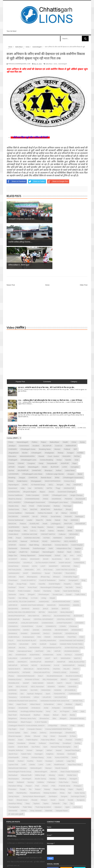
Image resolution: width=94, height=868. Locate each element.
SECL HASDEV (70, 495)
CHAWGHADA (47, 577)
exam (21, 694)
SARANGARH (14, 527)
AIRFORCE (13, 559)
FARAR (47, 591)
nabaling (62, 733)
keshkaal (12, 541)
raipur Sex (13, 510)
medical (60, 506)
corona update (14, 687)
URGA (36, 651)
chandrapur (13, 534)
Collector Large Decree (55, 428)
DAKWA (36, 584)
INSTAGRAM (34, 602)
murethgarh (27, 733)
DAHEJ (26, 584)
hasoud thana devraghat (61, 701)
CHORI (46, 449)
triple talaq (27, 761)
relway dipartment (28, 510)
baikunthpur (49, 64)
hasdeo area (13, 460)
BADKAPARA (64, 559)
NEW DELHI (29, 623)
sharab (41, 410)
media (49, 474)
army (48, 665)
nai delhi (69, 541)
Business (27, 573)
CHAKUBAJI (13, 488)
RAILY (41, 630)
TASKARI (68, 471)
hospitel (21, 421)
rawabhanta (35, 747)
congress (31, 417)
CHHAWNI (79, 577)
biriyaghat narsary (77, 673)
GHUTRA (12, 598)
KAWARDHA (79, 517)
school (57, 510)
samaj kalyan (14, 750)
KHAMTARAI (13, 520)
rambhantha (22, 747)
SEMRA (62, 641)
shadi (42, 485)
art (55, 665)
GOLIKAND (24, 598)
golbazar (42, 697)
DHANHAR (35, 588)
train (25, 464)
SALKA (78, 637)
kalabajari (35, 506)
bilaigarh (63, 673)
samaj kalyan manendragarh (34, 750)
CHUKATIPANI (27, 580)
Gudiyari (53, 598)
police (11, 396)
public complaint (33, 449)
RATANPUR (80, 478)
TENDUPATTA (59, 648)
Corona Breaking (46, 414)
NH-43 (35, 471)
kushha (30, 715)
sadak (57, 545)
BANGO (36, 563)
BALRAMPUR (23, 425)
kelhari (59, 425)
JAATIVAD (39, 605)
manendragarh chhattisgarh (51, 541)
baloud (56, 669)
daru (26, 687)
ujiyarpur (58, 761)
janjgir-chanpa (14, 485)
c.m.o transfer (41, 676)
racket (37, 545)
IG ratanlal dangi (38, 439)
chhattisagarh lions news (32, 428)
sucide (71, 754)
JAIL (49, 605)
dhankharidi (70, 687)
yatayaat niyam (62, 765)
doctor (51, 446)
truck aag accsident (43, 761)
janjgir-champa (76, 449)
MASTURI (68, 478)
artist (75, 665)
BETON (42, 566)
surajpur (70, 407)
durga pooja (22, 538)
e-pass (73, 690)
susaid (69, 549)
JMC (10, 609)
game (32, 538)
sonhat (11, 425)
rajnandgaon (14, 439)
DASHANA (47, 584)
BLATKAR (55, 421)
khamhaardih (14, 712)
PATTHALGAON (15, 524)
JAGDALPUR (69, 442)
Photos (11, 630)
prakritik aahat (65, 740)
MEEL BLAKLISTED (77, 616)
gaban (11, 697)
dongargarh (73, 534)
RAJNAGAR (80, 453)
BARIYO (65, 563)
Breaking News (45, 403)
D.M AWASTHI (14, 584)
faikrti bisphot (32, 694)
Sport (48, 648)
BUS (67, 513)
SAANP (26, 637)
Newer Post (11, 239)
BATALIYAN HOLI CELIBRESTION (22, 566)
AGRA (76, 556)
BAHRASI (26, 563)
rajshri (79, 743)
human (30, 704)
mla (25, 485)
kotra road (32, 541)
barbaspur (79, 471)
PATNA (77, 410)
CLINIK (39, 580)
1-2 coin (34, 552)
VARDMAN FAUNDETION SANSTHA (55, 655)
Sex (22, 648)
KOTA (35, 520)
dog (45, 690)
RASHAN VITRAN (32, 634)
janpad (59, 704)
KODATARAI (35, 609)
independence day (64, 502)
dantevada (25, 502)
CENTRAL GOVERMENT (44, 573)
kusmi (39, 715)
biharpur (56, 531)
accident (36, 400)
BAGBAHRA (13, 563)
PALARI (67, 623)
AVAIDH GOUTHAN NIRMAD (32, 559)
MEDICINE (66, 520)
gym (45, 701)
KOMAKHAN (48, 609)
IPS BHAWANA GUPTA (52, 602)
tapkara (36, 758)
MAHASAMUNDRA (27, 410)
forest (11, 435)
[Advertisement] (47, 260)
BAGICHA (12, 478)
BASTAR (34, 464)
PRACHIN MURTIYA (42, 626)
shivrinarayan (44, 549)
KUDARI (79, 609)
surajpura (81, 754)
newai (11, 736)
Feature (23, 478)
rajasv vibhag (59, 743)
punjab (23, 743)
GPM (34, 598)
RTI (39, 524)
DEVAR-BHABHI (61, 584)
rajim (71, 743)
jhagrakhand (13, 407)
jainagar (39, 704)
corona (11, 417)
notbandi (20, 736)
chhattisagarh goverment (73, 432)
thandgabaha (14, 761)
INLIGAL (22, 602)
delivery (43, 687)
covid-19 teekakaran (47, 534)
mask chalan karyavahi (70, 726)
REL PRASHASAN (50, 634)
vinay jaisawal (36, 765)
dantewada (30, 467)
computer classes (34, 683)
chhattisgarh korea (28, 403)
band (21, 531)
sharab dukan (22, 754)
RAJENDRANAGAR (54, 630)
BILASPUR (47, 400)
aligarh (78, 658)
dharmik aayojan (15, 690)
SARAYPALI (56, 495)
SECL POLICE (22, 641)
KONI (59, 609)
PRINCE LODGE (60, 626)
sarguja (22, 432)
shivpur (44, 754)
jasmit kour (13, 708)
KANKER (25, 471)
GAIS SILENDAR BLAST (27, 595)
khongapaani (36, 435)
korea (55, 64)
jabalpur (60, 481)
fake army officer (48, 694)
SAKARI (50, 637)
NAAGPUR (70, 492)
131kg (44, 552)
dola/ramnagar (39, 502)
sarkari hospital (45, 510)
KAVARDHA (56, 453)
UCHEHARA (25, 651)
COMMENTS (51, 580)
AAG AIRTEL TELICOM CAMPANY (22, 556)
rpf (70, 747)
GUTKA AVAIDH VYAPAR (45, 517)
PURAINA (74, 626)
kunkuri (21, 715)
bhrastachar (44, 673)
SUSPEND (13, 648)
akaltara (69, 658)
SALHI (68, 637)
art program (65, 665)
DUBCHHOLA (14, 591)
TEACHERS (70, 527)
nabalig (52, 733)
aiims (60, 658)
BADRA (76, 559)
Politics (35, 396)
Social (47, 527)
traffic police (80, 549)
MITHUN (24, 619)
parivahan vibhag (15, 740)
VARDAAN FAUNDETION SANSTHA (23, 655)
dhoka (28, 690)
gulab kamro (22, 435)
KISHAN (25, 520)
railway (57, 460)
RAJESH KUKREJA (74, 630)
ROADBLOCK (14, 637)
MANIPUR (61, 616)
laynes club (13, 719)
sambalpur (53, 750)
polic (53, 740)
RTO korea (48, 524)
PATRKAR (35, 495)
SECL (51, 439)
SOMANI (58, 644)
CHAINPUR (13, 577)
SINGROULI (36, 527)
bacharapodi (25, 669)
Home (47, 239)
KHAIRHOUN (21, 609)
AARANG (74, 474)
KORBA (80, 407)
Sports (25, 481)
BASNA (73, 467)
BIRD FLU (47, 570)
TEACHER (58, 527)
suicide (68, 414)
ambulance (36, 662)
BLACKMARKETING (62, 570)
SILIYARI (34, 644)
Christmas (73, 580)
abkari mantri (35, 658)
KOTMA (47, 492)
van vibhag (23, 552)
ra (30, 743)
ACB (79, 510)
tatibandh (56, 758)
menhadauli (13, 729)
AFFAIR (11, 421)
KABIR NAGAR (65, 517)
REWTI (64, 634)
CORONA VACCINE (30, 488)
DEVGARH (73, 488)
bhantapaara (32, 531)
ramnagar (68, 460)
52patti (52, 552)
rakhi (11, 747)
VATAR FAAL (78, 655)
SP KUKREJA (70, 644)
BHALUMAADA (66, 566)
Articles (24, 513)
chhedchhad (76, 456)
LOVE (65, 421)
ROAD (45, 495)
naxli (69, 506)
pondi (32, 460)
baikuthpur (58, 464)
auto (83, 665)
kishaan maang (38, 712)
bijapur (42, 446)
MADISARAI (66, 612)
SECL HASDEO (15, 456)
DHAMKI (24, 588)
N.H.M (57, 619)
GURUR (43, 598)
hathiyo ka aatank (45, 467)
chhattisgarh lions (59, 449)
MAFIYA (77, 612)
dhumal (37, 690)
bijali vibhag (34, 499)
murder (25, 407)
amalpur (12, 662)
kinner (22, 541)
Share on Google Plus (58, 181)
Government (24, 400)
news (79, 541)
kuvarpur (49, 715)
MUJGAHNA (46, 619)
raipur (44, 396)
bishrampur (13, 676)
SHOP (26, 527)
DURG (25, 439)
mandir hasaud (61, 722)
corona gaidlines (15, 467)
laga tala (71, 715)
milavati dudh (26, 729)
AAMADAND (44, 556)
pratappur (78, 740)
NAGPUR (77, 439)
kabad (77, 538)
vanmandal (13, 765)
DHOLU (46, 588)
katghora (50, 708)
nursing (31, 736)
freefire (78, 694)
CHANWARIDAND (32, 453)
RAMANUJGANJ (15, 634)
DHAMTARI (37, 425)
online (77, 506)
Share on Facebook (16, 181)
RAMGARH (29, 524)
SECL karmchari (37, 641)
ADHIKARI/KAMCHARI (61, 556)
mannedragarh (48, 506)
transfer (12, 552)
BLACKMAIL (57, 513)
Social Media (56, 471)
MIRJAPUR (13, 619)
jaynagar (12, 506)
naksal (57, 474)
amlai (46, 662)
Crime (74, 396)
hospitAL (68, 538)
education (12, 410)
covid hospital (77, 499)
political (67, 403)
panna (75, 736)
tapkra (46, 758)
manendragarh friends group (20, 726)
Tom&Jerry (13, 651)
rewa (62, 747)
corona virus (69, 435)
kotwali (11, 715)
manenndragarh (41, 726)
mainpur (49, 722)
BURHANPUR (14, 573)
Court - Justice (53, 410)
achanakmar (49, 658)
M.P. (56, 612)
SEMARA (51, 641)
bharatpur (49, 425)
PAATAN (56, 623)
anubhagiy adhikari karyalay (31, 665)
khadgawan (49, 407)
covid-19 (59, 400)
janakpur (12, 400)
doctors (50, 481)
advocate (12, 531)
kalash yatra (26, 708)
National (24, 495)
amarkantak (23, 662)
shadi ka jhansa (15, 453)
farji (60, 694)
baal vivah (13, 669)
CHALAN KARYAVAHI (30, 577)
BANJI (46, 563)
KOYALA (68, 609)
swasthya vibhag (15, 758)
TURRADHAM (74, 648)
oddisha (41, 736)
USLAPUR (47, 651)
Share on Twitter (36, 181)
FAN (39, 591)
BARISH (55, 563)
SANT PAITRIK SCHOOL (66, 524)
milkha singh (40, 729)
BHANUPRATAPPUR (17, 570)
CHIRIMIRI (13, 403)
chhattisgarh (36, 407)
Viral (76, 414)
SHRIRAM (12, 644)
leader (30, 474)
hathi (51, 502)
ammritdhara (68, 662)
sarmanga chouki (78, 750)
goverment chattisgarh (67, 446)
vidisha (24, 765)
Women (57, 403)
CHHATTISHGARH (64, 577)
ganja (41, 417)
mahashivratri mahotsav (18, 722)
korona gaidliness (15, 449)
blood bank (47, 499)
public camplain (44, 460)
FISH (82, 591)
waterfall (49, 765)
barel (64, 669)
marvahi (54, 726)
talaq (27, 758)
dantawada (13, 502)
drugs (11, 538)
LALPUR (38, 612)
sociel (53, 754)
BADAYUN (51, 559)
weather (61, 485)
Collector (62, 488)
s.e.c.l (33, 485)
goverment (13, 442)
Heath (45, 478)
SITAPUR (12, 499)
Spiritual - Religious (35, 648)
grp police (36, 701)
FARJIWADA (59, 591)
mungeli (60, 439)
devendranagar (56, 687)
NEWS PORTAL (43, 623)
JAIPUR (57, 605)
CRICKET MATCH (48, 488)
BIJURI (79, 485)
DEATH (76, 513)
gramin (11, 701)
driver (53, 690)
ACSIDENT (13, 513)
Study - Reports (38, 481)
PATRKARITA (14, 626)
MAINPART (53, 520)
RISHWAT (74, 634)
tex (72, 758)
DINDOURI (57, 588)
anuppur (71, 428)
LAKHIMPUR (26, 612)
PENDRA (68, 453)
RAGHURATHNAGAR (26, 630)
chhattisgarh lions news (58, 456)
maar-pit (39, 474)
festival (69, 694)
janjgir (70, 481)
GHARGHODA (14, 517)
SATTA (49, 442)
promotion (12, 743)
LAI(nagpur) (56, 478)
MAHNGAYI (22, 616)
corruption (75, 421)
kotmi (74, 712)
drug (83, 534)
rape (74, 417)
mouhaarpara (14, 733)
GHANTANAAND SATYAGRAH (71, 595)
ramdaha (47, 545)
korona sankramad (16, 474)
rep (68, 439)
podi (37, 740)
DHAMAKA (13, 588)
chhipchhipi (53, 680)
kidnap (25, 712)
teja (65, 758)
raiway (47, 743)
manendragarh (63, 64)
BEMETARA (46, 464)
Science (23, 499)
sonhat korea (14, 464)
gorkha (78, 697)
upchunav (77, 761)
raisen (38, 743)
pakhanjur (51, 736)
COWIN (63, 580)
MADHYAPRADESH (53, 435)
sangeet (64, 750)
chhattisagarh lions (29, 414)
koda (49, 712)
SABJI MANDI (38, 637)
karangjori (39, 708)
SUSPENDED (14, 481)
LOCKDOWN (13, 428)
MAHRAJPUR (36, 616)
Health (65, 396)
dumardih (63, 690)
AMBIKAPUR (71, 400)
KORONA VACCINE (32, 492)
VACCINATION (60, 651)
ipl (57, 467)
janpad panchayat (72, 704)
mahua (64, 467)
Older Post (84, 239)
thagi (58, 442)
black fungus (26, 676)
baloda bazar (46, 432)
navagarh (73, 733)
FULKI (11, 595)
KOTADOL (39, 442)
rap (65, 474)
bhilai (57, 432)
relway (61, 407)
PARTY (76, 623)
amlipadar (56, 662)
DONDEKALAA (71, 588)
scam (11, 754)
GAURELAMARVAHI (48, 595)
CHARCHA (33, 432)
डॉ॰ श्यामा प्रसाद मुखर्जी (16, 768)
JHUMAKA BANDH (72, 605)
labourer (60, 715)
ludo (49, 719)
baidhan (37, 669)
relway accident (50, 747)
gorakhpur (67, 697)
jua (30, 442)
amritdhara (13, 665)
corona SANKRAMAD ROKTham (58, 683)
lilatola (32, 719)
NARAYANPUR (69, 619)
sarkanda (12, 549)
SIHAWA (23, 644)
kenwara (60, 708)
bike (54, 673)
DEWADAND (76, 584)
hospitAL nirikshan (16, 704)
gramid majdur (55, 538)
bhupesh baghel (30, 446)
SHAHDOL (73, 641)
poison (45, 740)
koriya (59, 414)
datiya (34, 687)
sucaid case (57, 549)
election (12, 694)
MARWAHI (57, 492)
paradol (11, 545)
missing (52, 729)
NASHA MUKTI (14, 623)
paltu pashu (64, 736)
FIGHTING (72, 591)
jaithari (49, 704)
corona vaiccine (61, 499)
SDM (10, 641)
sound (62, 754)
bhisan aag (45, 531)
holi (76, 701)
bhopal (69, 464)
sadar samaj (80, 747)
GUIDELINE (34, 478)
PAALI (76, 520)
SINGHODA (46, 644)
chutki (81, 680)
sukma (51, 485)
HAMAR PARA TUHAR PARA (71, 598)
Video (11, 658)
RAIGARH (66, 410)
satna (22, 549)
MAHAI (11, 616)
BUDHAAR (78, 570)
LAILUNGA (13, 612)
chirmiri (21, 417)
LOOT (43, 520)
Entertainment (28, 591)
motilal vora (72, 729)
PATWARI (26, 626)
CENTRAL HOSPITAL (65, 573)
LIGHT (47, 612)
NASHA (81, 619)
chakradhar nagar (71, 531)
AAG (72, 510)
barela (72, 669)
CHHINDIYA (13, 580)
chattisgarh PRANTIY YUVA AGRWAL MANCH (26, 680)
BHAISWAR (35, 513)
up (65, 510)
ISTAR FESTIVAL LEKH (74, 602)
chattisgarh (13, 414)
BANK (70, 485)
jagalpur (78, 502)
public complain (24, 545)
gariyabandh (52, 417)
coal (22, 683)
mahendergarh (36, 722)
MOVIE (34, 619)
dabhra (62, 534)
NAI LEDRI (13, 495)
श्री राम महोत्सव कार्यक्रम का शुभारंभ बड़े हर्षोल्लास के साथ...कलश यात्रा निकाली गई (28, 827)
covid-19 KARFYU (28, 534)
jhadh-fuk (23, 506)
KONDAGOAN (14, 446)
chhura (64, 680)
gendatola (21, 697)
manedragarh (33, 421)
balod (80, 428)
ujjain (67, 761)
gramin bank (23, 701)
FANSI (46, 453)
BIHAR (46, 513)
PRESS (44, 471)
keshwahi (71, 708)
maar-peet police (74, 719)
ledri (24, 719)
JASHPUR (65, 417)
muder (45, 421)
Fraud (18, 492)
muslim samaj (40, 733)
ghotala (32, 697)
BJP (75, 403)
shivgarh (31, 549)
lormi (41, 719)
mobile (61, 729)
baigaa (47, 669)
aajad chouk (22, 658)
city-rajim (12, 683)
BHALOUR (53, 566)
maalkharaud (59, 719)
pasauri (29, 740)
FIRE (10, 492)
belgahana (13, 673)
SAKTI (60, 637)
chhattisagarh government (35, 456)
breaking (12, 432)
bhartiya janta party (28, 673)
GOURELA (28, 517)
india (23, 442)
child (72, 680)
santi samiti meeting (71, 545)
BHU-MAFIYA (34, 570)
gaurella (42, 538)
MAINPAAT (49, 616)
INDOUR (12, 602)
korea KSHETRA (62, 712)
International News (24, 605)
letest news (70, 425)
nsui (24, 460)
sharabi (34, 754)
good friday (54, 697)
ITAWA (11, 605)
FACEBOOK (13, 471)
